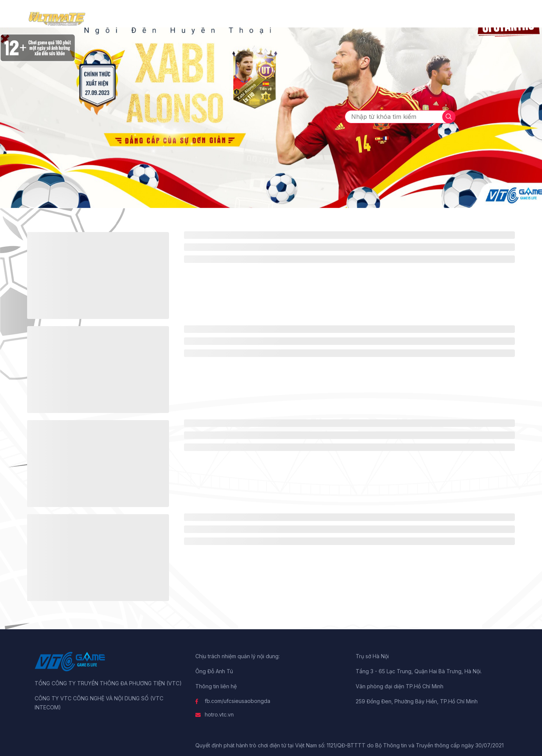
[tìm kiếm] (449, 117)
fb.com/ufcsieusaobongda (238, 701)
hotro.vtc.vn (219, 714)
